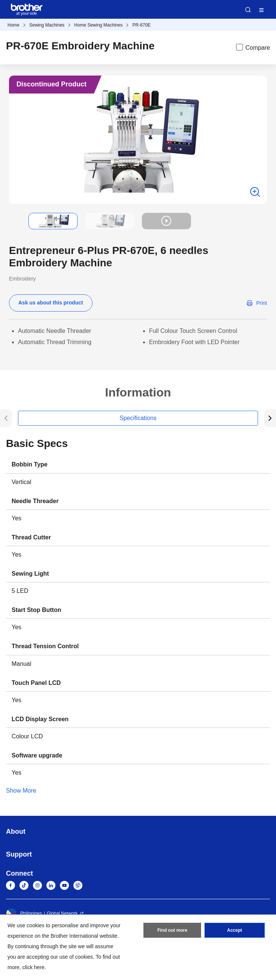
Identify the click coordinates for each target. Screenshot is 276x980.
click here (34, 967)
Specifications (138, 418)
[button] (15, 221)
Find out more (172, 930)
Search (248, 10)
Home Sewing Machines (98, 25)
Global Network (62, 913)
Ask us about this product (51, 303)
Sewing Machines (47, 25)
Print (262, 303)
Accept (234, 930)
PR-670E (141, 25)
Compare (252, 47)
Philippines (24, 913)
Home (13, 25)
